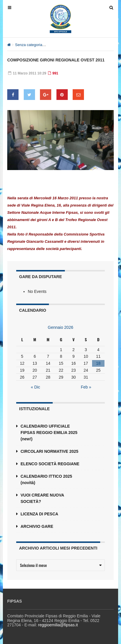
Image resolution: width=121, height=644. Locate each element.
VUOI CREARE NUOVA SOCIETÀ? (42, 498)
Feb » (86, 387)
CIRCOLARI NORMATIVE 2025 (49, 451)
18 (98, 363)
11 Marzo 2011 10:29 (27, 73)
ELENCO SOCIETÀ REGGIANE (50, 464)
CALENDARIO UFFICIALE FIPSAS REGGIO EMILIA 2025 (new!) (49, 433)
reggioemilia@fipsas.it (58, 625)
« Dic (36, 387)
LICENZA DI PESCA (39, 514)
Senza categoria (29, 45)
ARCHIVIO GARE (37, 526)
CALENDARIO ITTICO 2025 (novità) (46, 479)
